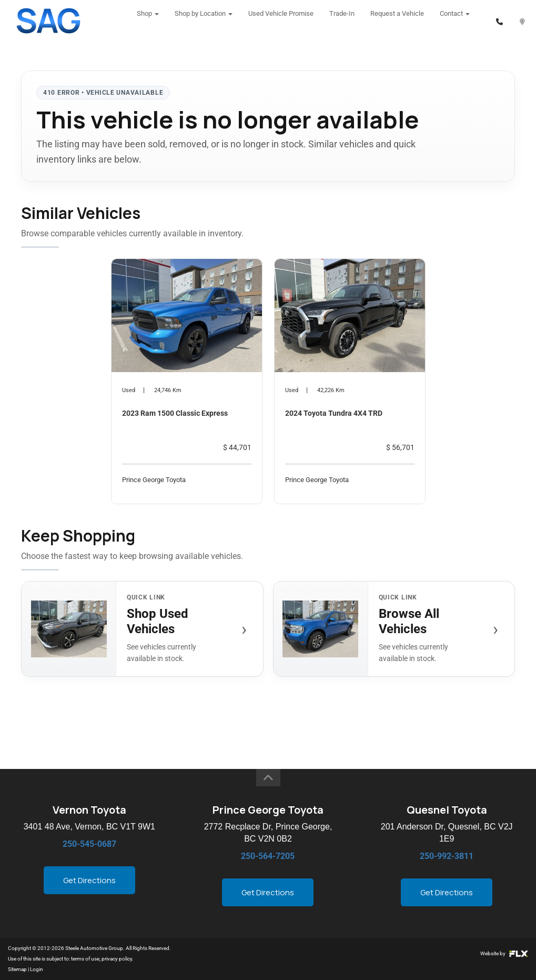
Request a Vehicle (397, 21)
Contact (455, 21)
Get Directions (89, 880)
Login (37, 969)
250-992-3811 (447, 856)
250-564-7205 (268, 856)
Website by (504, 953)
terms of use (85, 959)
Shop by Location (204, 21)
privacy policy (117, 959)
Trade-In (342, 21)
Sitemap (17, 969)
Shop (148, 21)
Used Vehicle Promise (281, 21)
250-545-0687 (89, 844)
